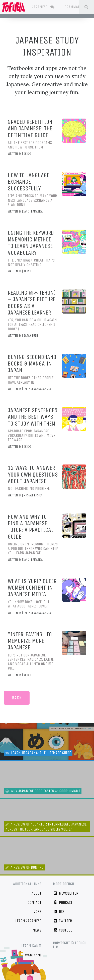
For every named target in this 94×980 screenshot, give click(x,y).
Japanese (43, 7)
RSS (59, 912)
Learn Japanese (28, 921)
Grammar (76, 7)
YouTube (63, 930)
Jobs (38, 912)
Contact (34, 902)
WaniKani (33, 955)
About (36, 893)
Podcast (63, 902)
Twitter (63, 921)
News (37, 930)
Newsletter (66, 893)
